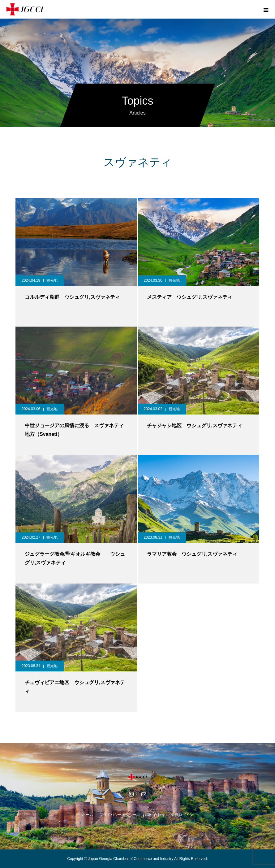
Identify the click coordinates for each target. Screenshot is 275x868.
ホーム (88, 815)
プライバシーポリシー (118, 815)
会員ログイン (182, 815)
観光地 (52, 280)
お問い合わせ (154, 815)
